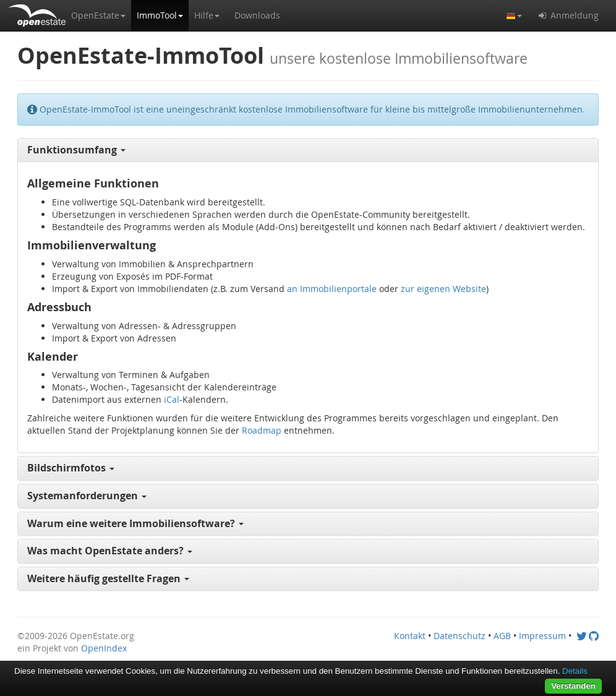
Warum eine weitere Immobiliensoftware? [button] (135, 523)
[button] (98, 15)
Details (575, 671)
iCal (172, 399)
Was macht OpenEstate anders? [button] (110, 551)
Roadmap (262, 430)
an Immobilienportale (332, 289)
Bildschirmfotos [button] (71, 468)
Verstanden (573, 686)
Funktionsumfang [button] (76, 150)
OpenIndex (104, 648)
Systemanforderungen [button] (87, 496)
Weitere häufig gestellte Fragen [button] (108, 578)
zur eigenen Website (443, 289)
